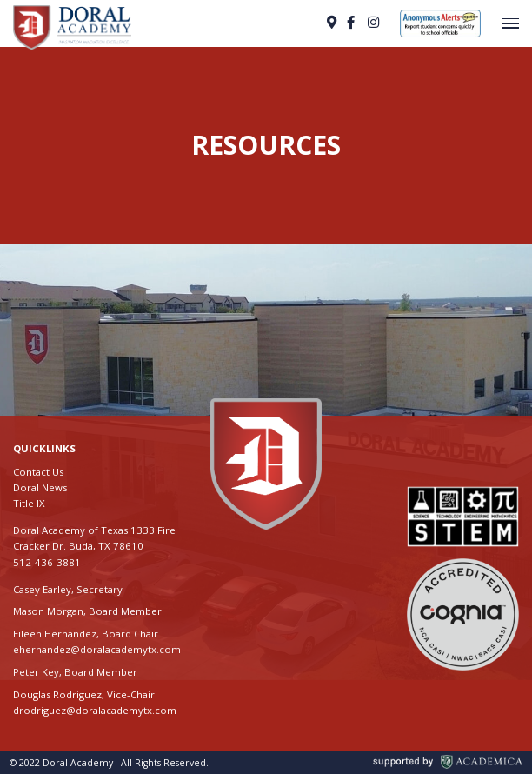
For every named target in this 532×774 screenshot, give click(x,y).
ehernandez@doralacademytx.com (97, 649)
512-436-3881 (47, 562)
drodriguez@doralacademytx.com (95, 710)
